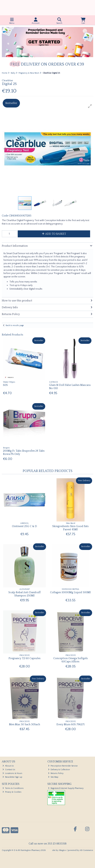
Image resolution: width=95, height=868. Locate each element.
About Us (8, 766)
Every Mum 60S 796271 (71, 724)
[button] (90, 106)
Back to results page (15, 325)
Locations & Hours (12, 773)
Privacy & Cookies (12, 792)
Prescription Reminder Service (63, 766)
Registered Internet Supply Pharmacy (66, 788)
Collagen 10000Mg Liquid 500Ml (70, 592)
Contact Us (9, 770)
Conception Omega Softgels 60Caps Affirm (71, 660)
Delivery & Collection (59, 770)
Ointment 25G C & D (24, 526)
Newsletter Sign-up (12, 777)
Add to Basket (54, 234)
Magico (63, 850)
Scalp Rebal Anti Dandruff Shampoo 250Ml (25, 594)
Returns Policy (56, 773)
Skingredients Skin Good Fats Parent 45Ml (70, 528)
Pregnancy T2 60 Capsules (25, 658)
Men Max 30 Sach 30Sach (25, 724)
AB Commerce (86, 850)
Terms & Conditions (13, 788)
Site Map (53, 777)
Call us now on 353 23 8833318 (48, 844)
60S (5, 385)
